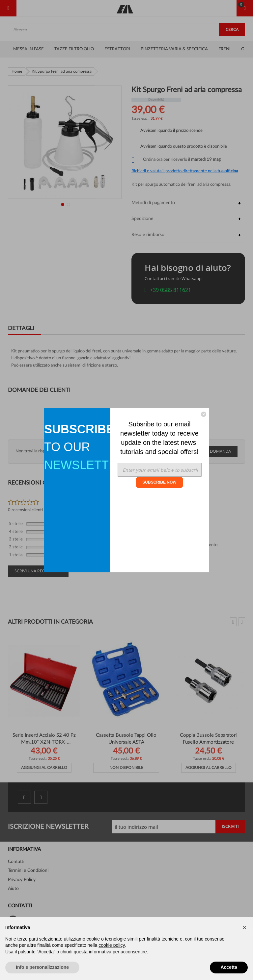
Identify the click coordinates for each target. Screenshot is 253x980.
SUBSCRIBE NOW (159, 482)
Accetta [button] (229, 967)
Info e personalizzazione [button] (42, 967)
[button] (244, 927)
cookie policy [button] (112, 945)
